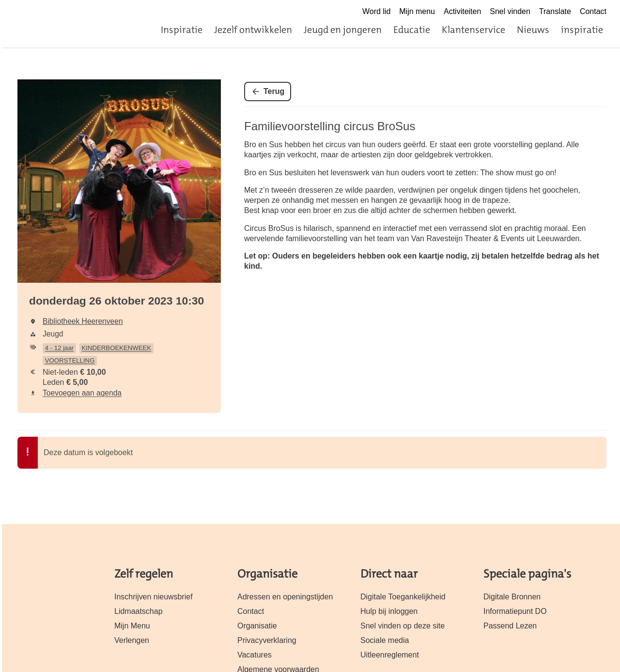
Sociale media (385, 640)
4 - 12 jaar (59, 348)
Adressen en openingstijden (285, 597)
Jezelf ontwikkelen (253, 30)
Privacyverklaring (267, 640)
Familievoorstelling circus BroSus (330, 126)
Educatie (412, 30)
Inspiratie (182, 30)
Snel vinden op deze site (403, 626)
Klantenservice (473, 30)
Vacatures (255, 655)
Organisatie (257, 626)
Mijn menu (417, 11)
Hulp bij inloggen (389, 611)
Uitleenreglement (390, 655)
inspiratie (582, 30)
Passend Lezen (510, 626)
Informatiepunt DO (515, 611)
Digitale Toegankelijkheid (403, 597)
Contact (593, 11)
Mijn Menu (132, 626)
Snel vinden (510, 11)
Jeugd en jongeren (343, 30)
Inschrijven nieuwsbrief (154, 597)
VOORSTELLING (70, 360)
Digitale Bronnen (512, 597)
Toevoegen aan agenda (82, 393)
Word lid (376, 11)
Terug (274, 91)
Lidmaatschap (139, 611)
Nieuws (533, 30)
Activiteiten (462, 11)
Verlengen (132, 640)
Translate (555, 11)
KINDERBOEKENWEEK (117, 348)
